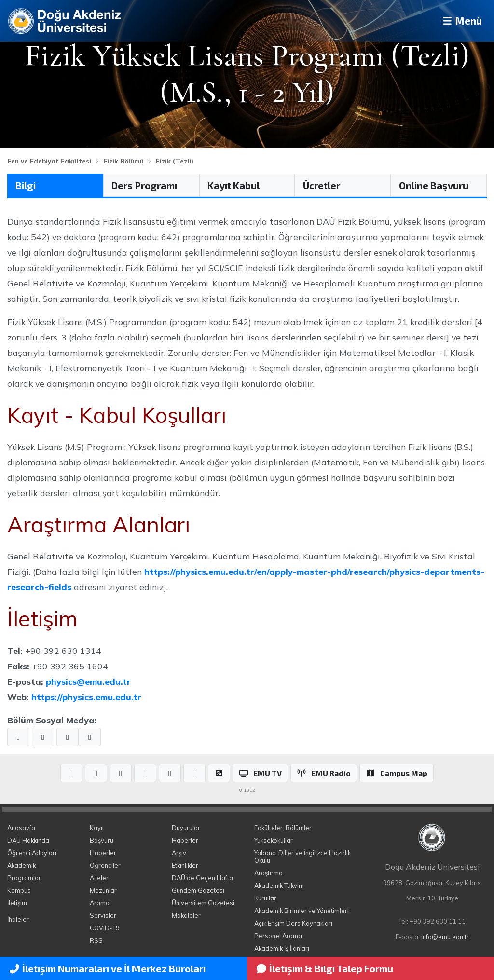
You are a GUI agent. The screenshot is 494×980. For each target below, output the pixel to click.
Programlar (24, 878)
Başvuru (102, 840)
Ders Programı (144, 185)
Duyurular (186, 828)
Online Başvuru (434, 185)
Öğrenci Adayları (32, 853)
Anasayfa (21, 828)
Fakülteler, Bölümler (283, 828)
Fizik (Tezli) (175, 161)
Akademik (21, 865)
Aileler (99, 878)
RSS (96, 940)
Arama (100, 903)
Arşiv (179, 853)
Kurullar (265, 898)
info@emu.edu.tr (445, 937)
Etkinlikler (185, 865)
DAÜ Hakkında (28, 840)
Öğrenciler (105, 865)
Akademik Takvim (279, 885)
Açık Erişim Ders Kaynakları (293, 923)
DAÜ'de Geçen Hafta (202, 878)
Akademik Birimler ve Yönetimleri (302, 911)
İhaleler (18, 919)
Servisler (103, 915)
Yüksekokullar (274, 840)
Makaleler (186, 915)
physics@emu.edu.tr (88, 681)
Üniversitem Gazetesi (203, 903)
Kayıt (97, 828)
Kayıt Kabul (233, 185)
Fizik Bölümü (123, 161)
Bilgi (26, 185)
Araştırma (268, 873)
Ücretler (322, 185)
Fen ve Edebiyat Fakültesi (49, 161)
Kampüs (19, 890)
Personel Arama (278, 936)
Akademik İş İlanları (282, 948)
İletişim (17, 903)
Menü (458, 21)
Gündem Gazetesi (198, 890)
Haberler (103, 853)
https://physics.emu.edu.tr (86, 697)
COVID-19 (105, 928)
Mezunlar (103, 890)
